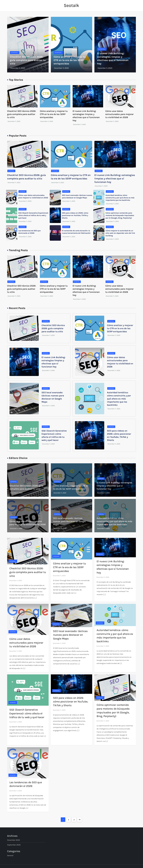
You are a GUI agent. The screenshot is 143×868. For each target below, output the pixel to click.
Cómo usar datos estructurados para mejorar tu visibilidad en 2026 (119, 114)
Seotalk (71, 5)
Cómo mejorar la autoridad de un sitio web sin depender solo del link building (120, 233)
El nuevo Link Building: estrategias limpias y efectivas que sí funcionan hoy (115, 179)
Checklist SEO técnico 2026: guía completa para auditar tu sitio (28, 60)
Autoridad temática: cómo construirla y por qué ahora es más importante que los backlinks (120, 198)
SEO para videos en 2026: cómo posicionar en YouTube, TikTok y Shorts (75, 215)
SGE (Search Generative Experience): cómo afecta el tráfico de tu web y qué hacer (33, 215)
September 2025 (14, 845)
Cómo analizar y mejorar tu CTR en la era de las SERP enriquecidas (70, 60)
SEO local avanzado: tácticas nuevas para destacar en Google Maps (69, 521)
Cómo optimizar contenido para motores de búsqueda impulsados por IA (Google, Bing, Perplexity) (120, 215)
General (15, 53)
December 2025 (14, 840)
